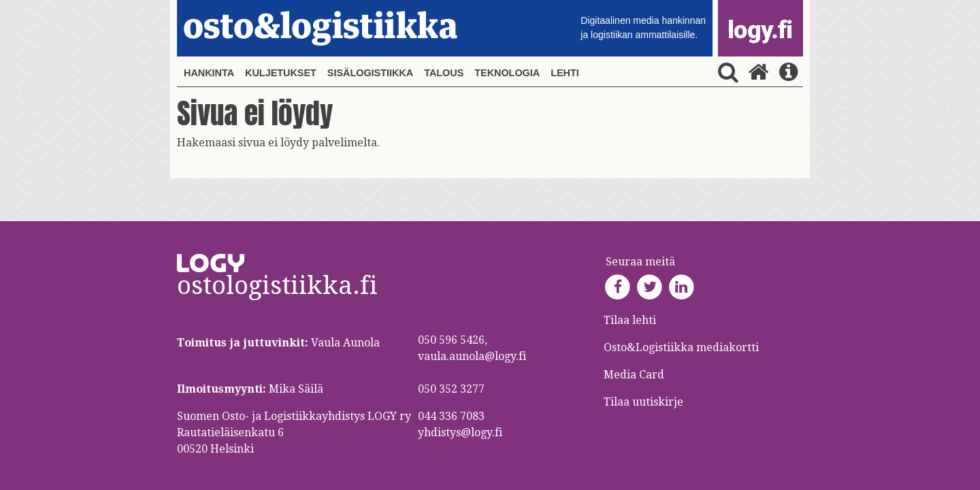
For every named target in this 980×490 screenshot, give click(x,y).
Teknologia (507, 73)
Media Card (635, 375)
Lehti (565, 73)
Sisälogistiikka (370, 73)
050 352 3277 (451, 389)
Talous (444, 73)
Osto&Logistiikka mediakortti (681, 347)
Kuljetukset (281, 73)
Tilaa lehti (630, 320)
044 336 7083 (451, 416)
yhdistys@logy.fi (460, 432)
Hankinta (209, 73)
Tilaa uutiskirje (643, 402)
